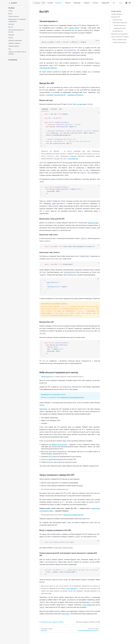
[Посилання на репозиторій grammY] (130, 3)
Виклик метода (117, 20)
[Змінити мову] (114, 3)
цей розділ (66, 614)
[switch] (121, 3)
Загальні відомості (117, 14)
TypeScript (45, 109)
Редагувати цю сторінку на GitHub (51, 622)
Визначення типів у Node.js (120, 28)
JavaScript (54, 109)
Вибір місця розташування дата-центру (120, 34)
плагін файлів (87, 605)
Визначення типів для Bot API (120, 23)
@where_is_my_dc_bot (59, 444)
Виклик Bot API (116, 17)
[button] (18, 8)
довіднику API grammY (76, 95)
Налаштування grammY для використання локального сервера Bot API (120, 42)
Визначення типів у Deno (120, 25)
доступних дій (73, 159)
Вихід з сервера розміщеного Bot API (120, 40)
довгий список (74, 28)
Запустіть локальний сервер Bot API (54, 459)
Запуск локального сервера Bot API (120, 37)
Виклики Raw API (118, 31)
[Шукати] (39, 3)
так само (79, 104)
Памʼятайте (43, 409)
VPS (50, 456)
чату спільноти (72, 588)
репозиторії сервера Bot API (73, 515)
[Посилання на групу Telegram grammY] (126, 3)
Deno (61, 109)
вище (80, 486)
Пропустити (45, 377)
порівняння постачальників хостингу (72, 397)
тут (67, 489)
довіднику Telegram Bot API (56, 95)
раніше (53, 179)
